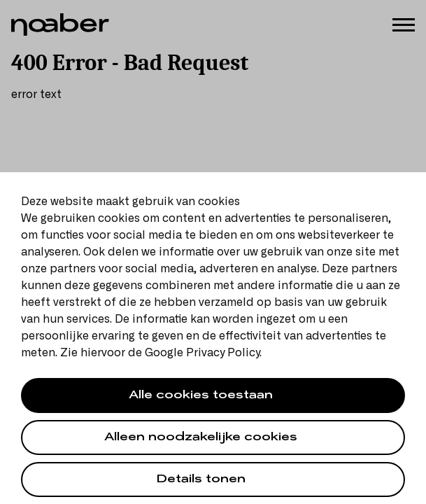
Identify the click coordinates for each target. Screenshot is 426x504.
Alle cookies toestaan (201, 397)
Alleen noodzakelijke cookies (201, 439)
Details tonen (201, 481)
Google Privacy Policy (202, 353)
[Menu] (404, 24)
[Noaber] (60, 24)
